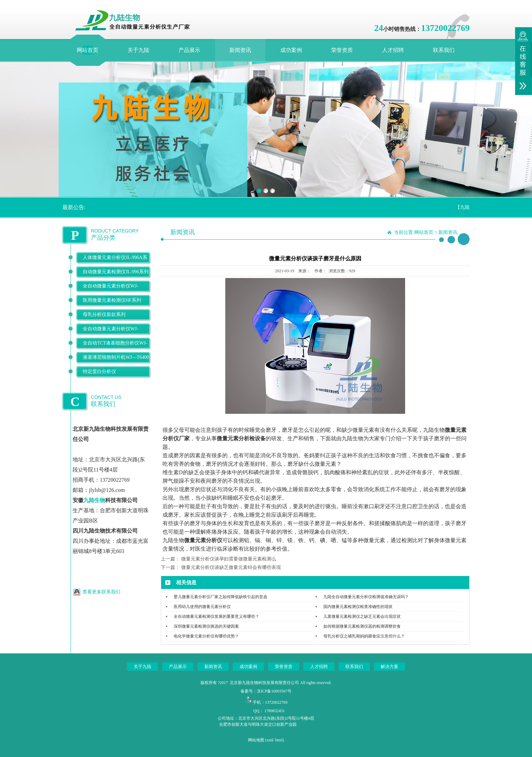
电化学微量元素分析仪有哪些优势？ (206, 636)
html (279, 740)
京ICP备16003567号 (274, 691)
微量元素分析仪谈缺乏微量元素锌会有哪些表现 (231, 567)
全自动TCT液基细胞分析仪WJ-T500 (115, 348)
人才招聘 (393, 50)
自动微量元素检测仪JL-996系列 (116, 272)
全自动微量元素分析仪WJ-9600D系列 (110, 291)
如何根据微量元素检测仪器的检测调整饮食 (362, 626)
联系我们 (444, 50)
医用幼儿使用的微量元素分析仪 (202, 607)
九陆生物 (94, 500)
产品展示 (189, 50)
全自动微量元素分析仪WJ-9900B (110, 334)
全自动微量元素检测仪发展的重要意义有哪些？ (216, 616)
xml (270, 740)
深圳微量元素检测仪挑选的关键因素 (206, 626)
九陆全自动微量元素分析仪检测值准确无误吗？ (366, 597)
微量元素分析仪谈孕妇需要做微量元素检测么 (229, 559)
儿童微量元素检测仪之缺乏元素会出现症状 (362, 616)
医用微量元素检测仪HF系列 (112, 300)
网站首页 (88, 50)
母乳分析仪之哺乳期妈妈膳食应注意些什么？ (364, 636)
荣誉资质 (342, 50)
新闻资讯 (240, 50)
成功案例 (291, 50)
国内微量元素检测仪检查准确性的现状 (358, 607)
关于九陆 (138, 50)
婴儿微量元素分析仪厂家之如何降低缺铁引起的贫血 (221, 597)
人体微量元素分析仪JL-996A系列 (115, 263)
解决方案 (389, 667)
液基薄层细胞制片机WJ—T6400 (116, 357)
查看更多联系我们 (101, 592)
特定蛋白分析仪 (99, 372)
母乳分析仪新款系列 (104, 315)
